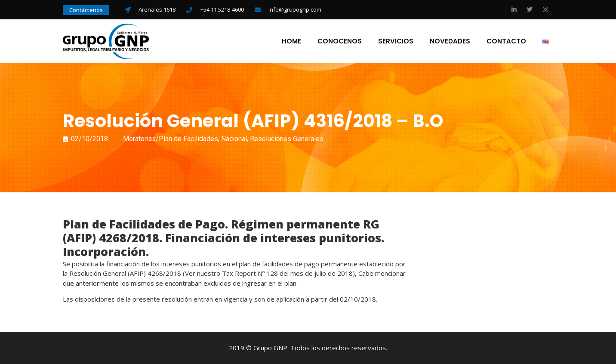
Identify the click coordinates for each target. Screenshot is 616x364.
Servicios (396, 41)
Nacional (234, 139)
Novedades (450, 41)
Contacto (506, 41)
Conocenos (340, 41)
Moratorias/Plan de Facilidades (171, 139)
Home (291, 41)
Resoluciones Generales (287, 139)
